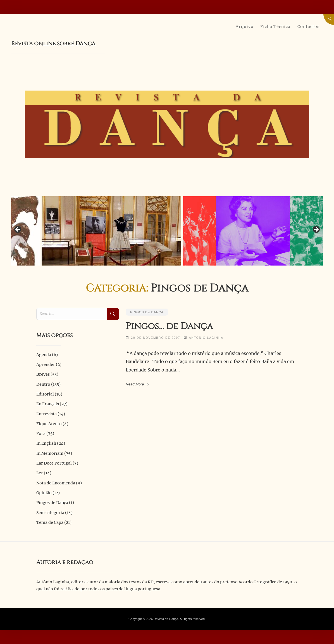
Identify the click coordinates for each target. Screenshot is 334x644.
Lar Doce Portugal (54, 463)
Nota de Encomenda (56, 483)
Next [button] (316, 230)
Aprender (46, 364)
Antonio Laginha (206, 338)
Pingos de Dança (147, 312)
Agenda (44, 355)
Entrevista (46, 414)
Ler (40, 473)
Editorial (45, 394)
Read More (137, 384)
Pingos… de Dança (169, 326)
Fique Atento (49, 424)
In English (46, 443)
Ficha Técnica (275, 27)
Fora (41, 434)
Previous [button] (18, 230)
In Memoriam (50, 453)
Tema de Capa (50, 522)
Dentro (43, 384)
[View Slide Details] (111, 231)
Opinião (44, 493)
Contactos (308, 27)
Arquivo (245, 27)
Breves (43, 374)
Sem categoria (50, 513)
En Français (48, 404)
